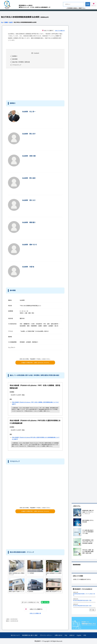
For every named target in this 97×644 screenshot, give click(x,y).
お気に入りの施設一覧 (60, 30)
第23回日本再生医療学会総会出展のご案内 (82, 606)
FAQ (66, 635)
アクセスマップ (17, 65)
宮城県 (6, 22)
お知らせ (72, 635)
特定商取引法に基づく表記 (30, 635)
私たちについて (15, 635)
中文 (85, 635)
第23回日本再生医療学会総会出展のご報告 (82, 600)
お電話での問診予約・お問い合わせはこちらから (35, 363)
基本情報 (15, 59)
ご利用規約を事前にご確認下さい (76, 8)
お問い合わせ (59, 635)
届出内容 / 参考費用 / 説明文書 (21, 62)
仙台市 (11, 22)
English (79, 635)
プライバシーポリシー (46, 635)
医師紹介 (15, 56)
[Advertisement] (19, 84)
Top (2, 22)
